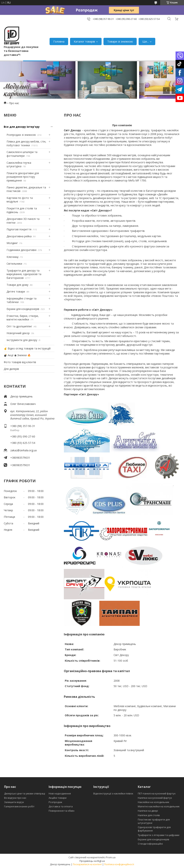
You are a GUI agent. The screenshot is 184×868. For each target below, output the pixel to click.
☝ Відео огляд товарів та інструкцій (27, 348)
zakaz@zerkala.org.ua (23, 450)
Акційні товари (58, 798)
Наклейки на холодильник (154, 802)
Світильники (14, 264)
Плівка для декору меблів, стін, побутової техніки (26, 143)
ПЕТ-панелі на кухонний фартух (157, 793)
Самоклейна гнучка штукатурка (19, 165)
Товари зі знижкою (120, 41)
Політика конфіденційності (119, 864)
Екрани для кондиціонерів (23, 309)
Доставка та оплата (61, 806)
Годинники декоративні (21, 250)
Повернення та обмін (61, 811)
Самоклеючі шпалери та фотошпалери (22, 154)
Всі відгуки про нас (15, 798)
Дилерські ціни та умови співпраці (25, 793)
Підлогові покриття (19, 229)
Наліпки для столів (149, 815)
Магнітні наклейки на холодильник (159, 806)
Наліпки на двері (148, 811)
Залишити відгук (14, 802)
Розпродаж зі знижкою (21, 135)
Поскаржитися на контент (87, 864)
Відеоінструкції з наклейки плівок (113, 793)
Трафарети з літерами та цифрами (159, 835)
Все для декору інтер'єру (22, 127)
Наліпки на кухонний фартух (155, 798)
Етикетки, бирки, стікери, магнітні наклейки (23, 318)
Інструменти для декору (22, 340)
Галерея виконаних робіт (19, 806)
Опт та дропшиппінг (19, 326)
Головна (59, 41)
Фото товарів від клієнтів (20, 362)
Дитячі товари (16, 291)
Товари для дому (17, 285)
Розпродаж (55, 802)
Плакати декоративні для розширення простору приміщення (23, 177)
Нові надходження (60, 793)
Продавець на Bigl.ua (92, 861)
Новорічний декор (18, 333)
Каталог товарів (84, 41)
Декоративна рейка (19, 236)
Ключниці (12, 257)
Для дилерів (11, 369)
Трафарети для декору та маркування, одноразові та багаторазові (24, 274)
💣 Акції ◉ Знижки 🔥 (17, 355)
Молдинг (12, 243)
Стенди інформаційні (150, 844)
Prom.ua (111, 857)
